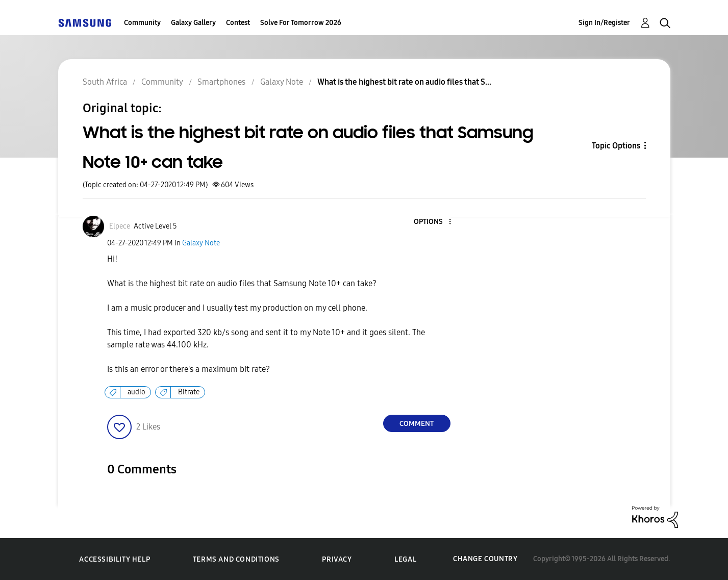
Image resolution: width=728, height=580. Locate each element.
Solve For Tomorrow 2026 (301, 23)
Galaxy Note (201, 243)
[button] (433, 222)
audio (136, 392)
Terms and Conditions (236, 559)
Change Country (485, 559)
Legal (405, 559)
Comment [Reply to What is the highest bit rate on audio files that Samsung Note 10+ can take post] (417, 424)
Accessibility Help (115, 559)
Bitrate (189, 392)
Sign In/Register (604, 23)
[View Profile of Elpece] (120, 226)
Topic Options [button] (616, 146)
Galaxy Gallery (193, 23)
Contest (238, 23)
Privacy (337, 559)
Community (142, 23)
